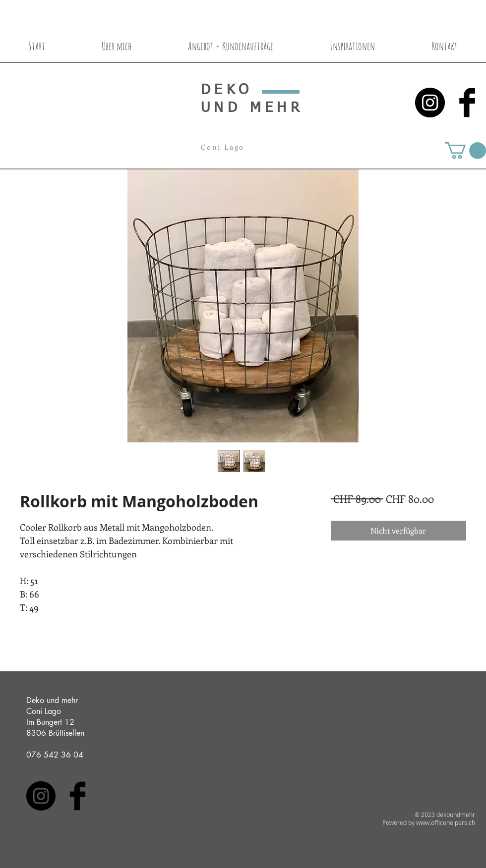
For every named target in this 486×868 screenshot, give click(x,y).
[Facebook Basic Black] (467, 103)
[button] (465, 151)
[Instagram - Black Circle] (430, 103)
